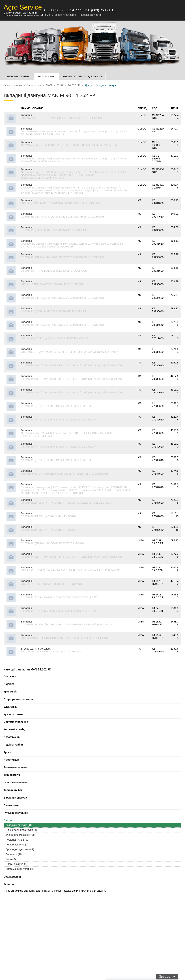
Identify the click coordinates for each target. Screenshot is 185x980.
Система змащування (20, 869)
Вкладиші (27, 115)
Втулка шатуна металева (36, 649)
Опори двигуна (16, 864)
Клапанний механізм (20, 835)
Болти (11, 859)
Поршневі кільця (17, 840)
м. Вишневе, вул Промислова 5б (23, 16)
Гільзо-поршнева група (22, 830)
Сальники (14, 854)
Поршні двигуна (17, 845)
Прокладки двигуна (20, 849)
